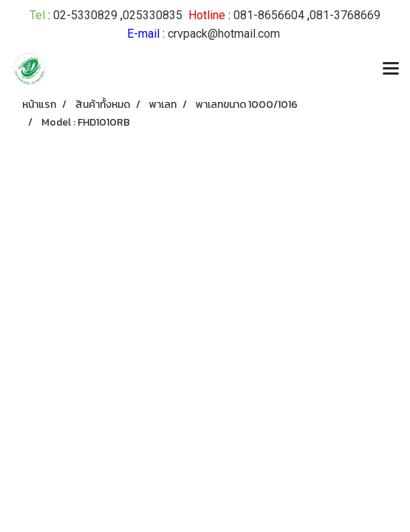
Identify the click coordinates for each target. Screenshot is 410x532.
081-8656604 (269, 15)
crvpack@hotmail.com (224, 34)
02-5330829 (85, 15)
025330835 (153, 15)
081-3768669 (345, 15)
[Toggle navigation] (391, 69)
